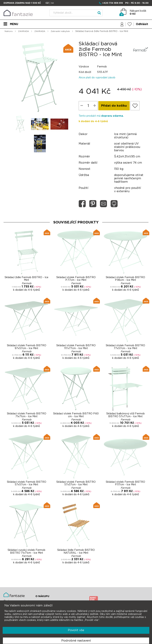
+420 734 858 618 (112, 3)
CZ (47, 3)
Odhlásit (142, 24)
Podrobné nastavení (76, 641)
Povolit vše (76, 630)
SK (52, 3)
